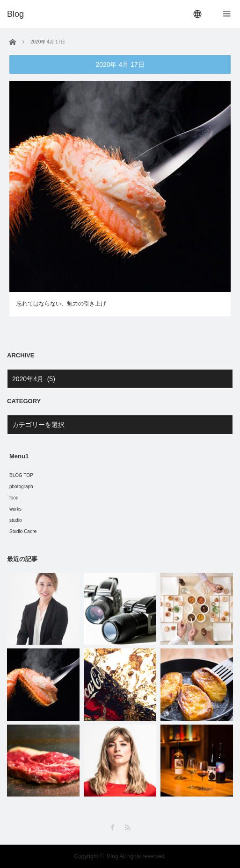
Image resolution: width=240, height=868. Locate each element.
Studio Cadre (23, 531)
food (14, 498)
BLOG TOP (21, 475)
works (15, 509)
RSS (127, 828)
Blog (113, 856)
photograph (21, 487)
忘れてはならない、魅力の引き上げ (61, 304)
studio (16, 520)
